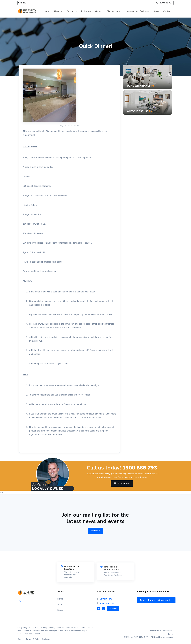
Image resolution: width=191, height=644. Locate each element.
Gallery (99, 11)
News (156, 11)
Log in (20, 600)
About (57, 11)
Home (46, 11)
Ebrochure (113, 609)
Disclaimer (46, 639)
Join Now (96, 531)
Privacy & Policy (33, 639)
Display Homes (114, 11)
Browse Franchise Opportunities (156, 600)
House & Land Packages (137, 11)
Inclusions (86, 11)
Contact (167, 11)
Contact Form (106, 599)
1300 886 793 (164, 3)
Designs (71, 11)
